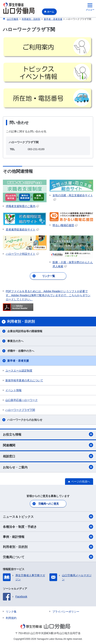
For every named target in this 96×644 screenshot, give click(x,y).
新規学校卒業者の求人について (24, 380)
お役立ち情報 (48, 434)
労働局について (48, 557)
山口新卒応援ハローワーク (22, 400)
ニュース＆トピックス (48, 516)
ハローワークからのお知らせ (25, 420)
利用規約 (11, 618)
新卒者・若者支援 (18, 361)
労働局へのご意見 (48, 504)
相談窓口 (48, 456)
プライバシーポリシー (66, 612)
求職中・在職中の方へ (21, 351)
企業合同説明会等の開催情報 (25, 331)
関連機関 (48, 445)
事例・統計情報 (48, 537)
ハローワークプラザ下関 (20, 410)
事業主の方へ (15, 341)
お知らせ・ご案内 (48, 467)
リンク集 (11, 612)
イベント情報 (13, 390)
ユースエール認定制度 (19, 371)
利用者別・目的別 (48, 547)
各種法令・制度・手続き (48, 527)
